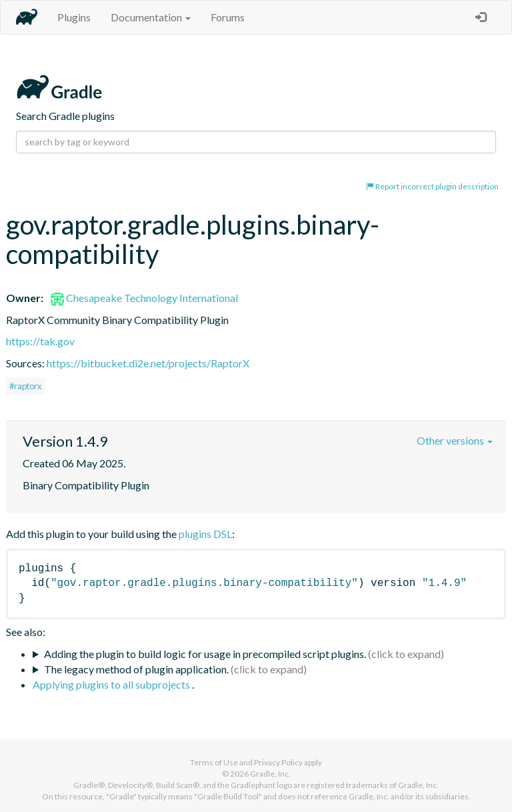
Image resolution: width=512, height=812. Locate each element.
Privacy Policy (278, 762)
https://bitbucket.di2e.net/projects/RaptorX (148, 363)
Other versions (455, 440)
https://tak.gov (40, 341)
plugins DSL (205, 534)
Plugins (74, 17)
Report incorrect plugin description (432, 186)
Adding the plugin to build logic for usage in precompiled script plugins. (205, 654)
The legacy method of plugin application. (136, 669)
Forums (228, 17)
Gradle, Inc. (270, 774)
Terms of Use (214, 762)
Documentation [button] (151, 17)
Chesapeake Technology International (144, 298)
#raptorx (25, 386)
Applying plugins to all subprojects (112, 684)
